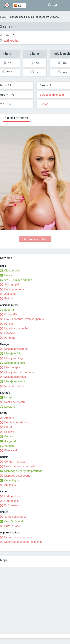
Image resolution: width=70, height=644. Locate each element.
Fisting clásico (13, 496)
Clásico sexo (12, 271)
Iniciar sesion (56, 5)
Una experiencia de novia (20, 466)
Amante (9, 418)
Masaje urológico (15, 358)
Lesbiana (10, 407)
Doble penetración (16, 289)
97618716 (11, 35)
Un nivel (9, 275)
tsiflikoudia (28, 17)
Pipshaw (10, 333)
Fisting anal (11, 501)
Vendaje (9, 446)
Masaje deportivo (15, 377)
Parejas (9, 324)
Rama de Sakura (14, 386)
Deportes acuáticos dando (21, 537)
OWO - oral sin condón (18, 280)
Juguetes (10, 294)
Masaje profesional (16, 349)
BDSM (8, 427)
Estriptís (10, 397)
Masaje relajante (15, 381)
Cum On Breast (14, 521)
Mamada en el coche (17, 476)
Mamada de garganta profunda (23, 471)
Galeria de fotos (16, 118)
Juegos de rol (13, 441)
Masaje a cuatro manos (19, 372)
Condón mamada (15, 462)
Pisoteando (11, 450)
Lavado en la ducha (16, 328)
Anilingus (10, 485)
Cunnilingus (12, 480)
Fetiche (9, 299)
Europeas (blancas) (52, 95)
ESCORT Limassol (10, 17)
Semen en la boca (15, 517)
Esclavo (9, 432)
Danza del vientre (15, 402)
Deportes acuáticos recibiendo (23, 542)
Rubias (44, 104)
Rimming (10, 338)
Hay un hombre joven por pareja (24, 319)
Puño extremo (13, 505)
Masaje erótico (14, 354)
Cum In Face (12, 526)
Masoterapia (12, 367)
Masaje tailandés (15, 363)
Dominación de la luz (17, 422)
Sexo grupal (12, 285)
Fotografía (11, 314)
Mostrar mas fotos (35, 239)
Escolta (9, 310)
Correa (8, 436)
